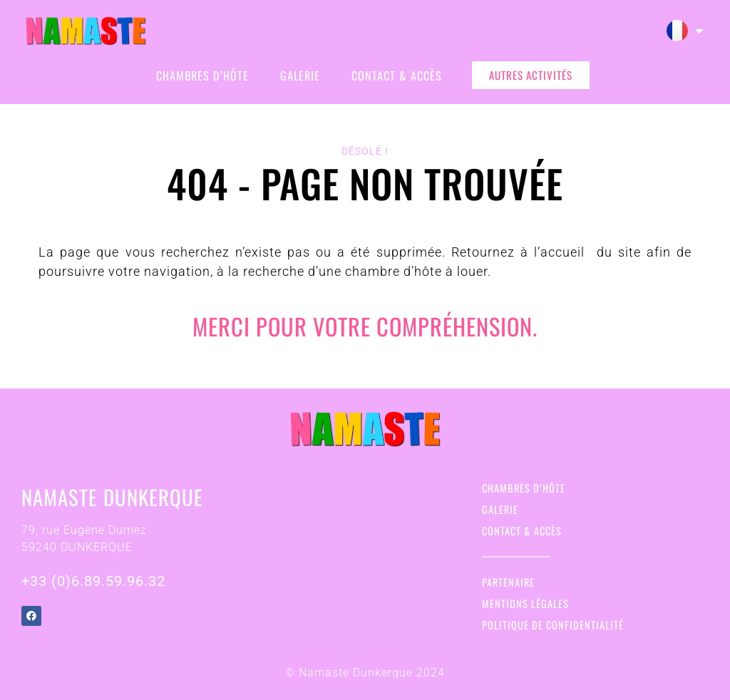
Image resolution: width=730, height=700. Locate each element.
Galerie (300, 76)
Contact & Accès (397, 76)
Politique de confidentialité (553, 625)
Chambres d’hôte (202, 76)
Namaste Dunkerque (112, 497)
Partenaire (508, 582)
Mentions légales (525, 603)
